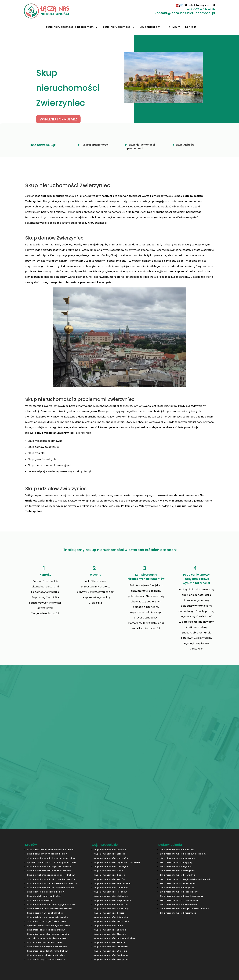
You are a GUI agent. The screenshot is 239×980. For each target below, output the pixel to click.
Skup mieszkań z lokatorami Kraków (47, 951)
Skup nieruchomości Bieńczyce (177, 850)
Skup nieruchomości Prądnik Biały (179, 892)
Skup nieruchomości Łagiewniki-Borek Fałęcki (186, 879)
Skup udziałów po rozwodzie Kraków (48, 917)
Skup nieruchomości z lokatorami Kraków (50, 888)
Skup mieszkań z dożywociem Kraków (48, 934)
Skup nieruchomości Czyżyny (176, 862)
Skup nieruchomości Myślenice (111, 896)
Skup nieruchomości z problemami (70, 27)
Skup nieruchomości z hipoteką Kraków (49, 867)
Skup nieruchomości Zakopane (111, 959)
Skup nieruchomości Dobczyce (111, 867)
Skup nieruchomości (117, 27)
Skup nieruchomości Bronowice (177, 858)
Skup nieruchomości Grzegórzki (178, 871)
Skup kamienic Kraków (40, 900)
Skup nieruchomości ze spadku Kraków (49, 871)
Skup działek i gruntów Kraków (44, 896)
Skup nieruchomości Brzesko (110, 854)
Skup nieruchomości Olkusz (109, 913)
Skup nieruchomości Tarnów (109, 942)
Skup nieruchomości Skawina (110, 930)
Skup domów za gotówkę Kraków (46, 892)
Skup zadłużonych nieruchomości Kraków (50, 850)
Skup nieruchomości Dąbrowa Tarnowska (117, 862)
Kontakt (191, 27)
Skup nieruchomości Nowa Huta (178, 883)
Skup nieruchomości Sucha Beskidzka (115, 938)
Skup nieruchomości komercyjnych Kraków (51, 905)
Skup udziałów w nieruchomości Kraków (50, 909)
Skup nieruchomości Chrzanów (111, 858)
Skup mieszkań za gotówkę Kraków (47, 921)
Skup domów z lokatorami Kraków (46, 955)
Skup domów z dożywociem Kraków (47, 947)
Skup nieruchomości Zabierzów (111, 955)
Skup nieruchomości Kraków (109, 879)
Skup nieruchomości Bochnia (110, 850)
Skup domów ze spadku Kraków (45, 942)
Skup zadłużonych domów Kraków (46, 959)
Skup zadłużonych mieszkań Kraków (47, 854)
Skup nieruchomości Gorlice (109, 875)
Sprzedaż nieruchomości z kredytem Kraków (52, 862)
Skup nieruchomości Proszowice (112, 921)
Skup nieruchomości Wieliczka (111, 951)
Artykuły (174, 27)
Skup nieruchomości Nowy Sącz (111, 905)
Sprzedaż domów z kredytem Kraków (48, 938)
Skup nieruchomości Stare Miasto (179, 900)
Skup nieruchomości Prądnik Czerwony (182, 896)
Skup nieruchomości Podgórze (177, 888)
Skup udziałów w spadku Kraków (45, 913)
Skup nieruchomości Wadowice (111, 947)
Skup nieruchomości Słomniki (110, 934)
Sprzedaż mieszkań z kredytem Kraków (49, 926)
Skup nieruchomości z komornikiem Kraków (51, 858)
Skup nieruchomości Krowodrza (178, 875)
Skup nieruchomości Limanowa (111, 888)
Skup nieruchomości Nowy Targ (111, 909)
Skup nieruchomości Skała (108, 926)
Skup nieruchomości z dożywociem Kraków (51, 879)
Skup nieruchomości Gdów (108, 871)
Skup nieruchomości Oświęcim (111, 917)
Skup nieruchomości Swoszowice (178, 905)
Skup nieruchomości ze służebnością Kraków (52, 883)
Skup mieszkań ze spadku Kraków (46, 930)
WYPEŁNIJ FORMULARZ (47, 119)
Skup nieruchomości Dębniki (176, 867)
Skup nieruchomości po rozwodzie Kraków (51, 875)
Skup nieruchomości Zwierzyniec (178, 913)
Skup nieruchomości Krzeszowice (112, 883)
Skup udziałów (150, 27)
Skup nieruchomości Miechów (110, 892)
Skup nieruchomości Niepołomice (112, 900)
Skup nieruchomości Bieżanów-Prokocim (183, 854)
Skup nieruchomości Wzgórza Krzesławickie (184, 909)
